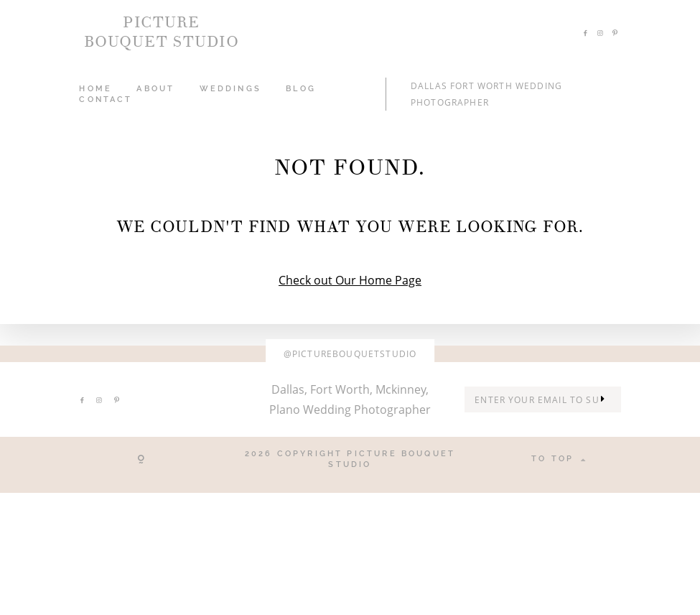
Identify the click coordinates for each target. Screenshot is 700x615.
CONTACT (106, 99)
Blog (301, 88)
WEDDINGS (230, 88)
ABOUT (155, 88)
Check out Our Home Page (350, 280)
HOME (95, 88)
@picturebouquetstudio (350, 354)
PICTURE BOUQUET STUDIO (162, 32)
